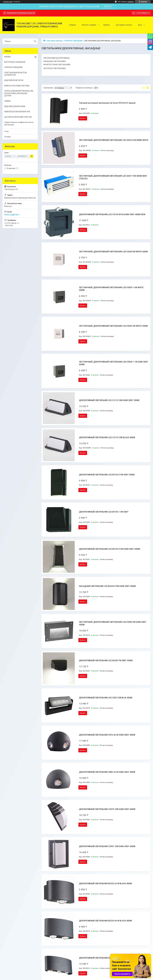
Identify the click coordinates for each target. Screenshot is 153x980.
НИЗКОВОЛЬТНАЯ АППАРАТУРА (17, 112)
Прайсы (107, 25)
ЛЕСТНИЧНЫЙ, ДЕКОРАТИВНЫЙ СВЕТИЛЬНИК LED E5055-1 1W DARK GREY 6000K (114, 363)
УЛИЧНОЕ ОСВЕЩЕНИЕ (73, 41)
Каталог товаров (89, 25)
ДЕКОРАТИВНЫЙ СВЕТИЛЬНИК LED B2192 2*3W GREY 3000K (107, 475)
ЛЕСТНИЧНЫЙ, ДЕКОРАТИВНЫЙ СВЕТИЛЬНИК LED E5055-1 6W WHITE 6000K (111, 289)
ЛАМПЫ (7, 101)
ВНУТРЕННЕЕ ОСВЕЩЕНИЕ (15, 62)
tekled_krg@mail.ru (12, 215)
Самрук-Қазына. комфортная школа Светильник (19, 123)
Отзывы (7, 137)
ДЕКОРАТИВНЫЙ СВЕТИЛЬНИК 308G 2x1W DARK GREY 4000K (107, 772)
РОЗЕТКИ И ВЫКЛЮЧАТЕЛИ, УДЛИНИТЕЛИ (16, 74)
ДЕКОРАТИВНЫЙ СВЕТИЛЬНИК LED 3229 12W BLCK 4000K (106, 698)
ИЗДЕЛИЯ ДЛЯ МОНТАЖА (15, 106)
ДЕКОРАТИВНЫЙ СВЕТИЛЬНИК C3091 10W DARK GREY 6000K (107, 846)
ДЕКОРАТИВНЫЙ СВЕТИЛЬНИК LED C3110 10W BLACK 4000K (107, 437)
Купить (83, 118)
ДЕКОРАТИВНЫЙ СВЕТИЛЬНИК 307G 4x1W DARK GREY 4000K (107, 735)
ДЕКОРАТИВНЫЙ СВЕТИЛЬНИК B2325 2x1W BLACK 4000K (105, 884)
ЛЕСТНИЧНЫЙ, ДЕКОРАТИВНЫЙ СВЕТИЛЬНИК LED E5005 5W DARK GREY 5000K (113, 623)
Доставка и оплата (124, 25)
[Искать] (35, 41)
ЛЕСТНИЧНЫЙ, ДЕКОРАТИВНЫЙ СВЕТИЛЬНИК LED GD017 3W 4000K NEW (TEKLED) (113, 177)
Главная (72, 25)
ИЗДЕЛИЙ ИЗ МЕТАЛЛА (14, 80)
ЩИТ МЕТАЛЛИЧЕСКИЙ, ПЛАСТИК (18, 117)
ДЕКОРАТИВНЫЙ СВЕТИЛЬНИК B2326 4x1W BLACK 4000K (105, 921)
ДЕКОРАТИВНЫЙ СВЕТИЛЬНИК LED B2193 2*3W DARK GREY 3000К (110, 549)
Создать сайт (8, 2)
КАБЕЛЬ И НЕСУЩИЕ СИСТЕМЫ (17, 86)
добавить (130, 2)
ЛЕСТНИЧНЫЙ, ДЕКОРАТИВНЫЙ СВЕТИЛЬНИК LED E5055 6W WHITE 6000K (113, 252)
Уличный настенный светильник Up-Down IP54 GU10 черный (107, 103)
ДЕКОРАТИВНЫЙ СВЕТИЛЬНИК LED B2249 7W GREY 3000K (106, 661)
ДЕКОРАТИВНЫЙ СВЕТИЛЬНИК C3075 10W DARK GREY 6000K (107, 809)
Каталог (8, 57)
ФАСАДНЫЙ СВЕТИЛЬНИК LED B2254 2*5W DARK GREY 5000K (107, 586)
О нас (6, 131)
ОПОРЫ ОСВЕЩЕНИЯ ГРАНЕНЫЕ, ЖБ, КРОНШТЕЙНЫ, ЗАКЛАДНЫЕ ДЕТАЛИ (19, 93)
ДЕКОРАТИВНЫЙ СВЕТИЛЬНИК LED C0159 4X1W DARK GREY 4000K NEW (112, 214)
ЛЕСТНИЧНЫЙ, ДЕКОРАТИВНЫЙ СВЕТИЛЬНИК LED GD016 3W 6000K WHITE (114, 140)
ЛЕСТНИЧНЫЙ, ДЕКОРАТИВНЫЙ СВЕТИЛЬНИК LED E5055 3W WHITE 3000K (113, 326)
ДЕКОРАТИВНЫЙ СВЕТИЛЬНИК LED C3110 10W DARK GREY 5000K (109, 400)
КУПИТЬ (108, 7)
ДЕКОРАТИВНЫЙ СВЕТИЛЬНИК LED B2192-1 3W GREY (104, 512)
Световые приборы (55, 41)
